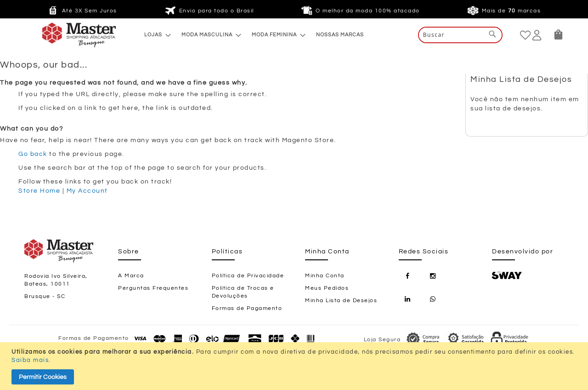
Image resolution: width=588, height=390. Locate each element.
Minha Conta (325, 276)
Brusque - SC (45, 296)
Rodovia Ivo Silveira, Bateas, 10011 (56, 280)
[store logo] (61, 35)
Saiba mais (30, 360)
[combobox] (460, 35)
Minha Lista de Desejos (341, 301)
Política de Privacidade (248, 276)
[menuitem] (155, 35)
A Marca (131, 276)
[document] (295, 366)
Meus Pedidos (327, 288)
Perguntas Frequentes (153, 288)
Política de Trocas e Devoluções (243, 292)
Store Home (39, 191)
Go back (33, 154)
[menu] (254, 35)
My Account (87, 191)
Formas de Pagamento (247, 308)
